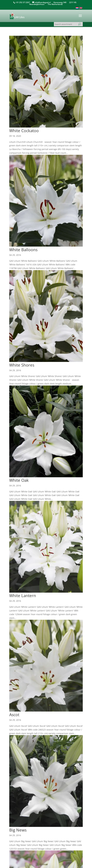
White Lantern (23, 596)
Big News (18, 830)
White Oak (19, 480)
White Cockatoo (24, 131)
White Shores (22, 365)
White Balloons (23, 250)
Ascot (14, 715)
